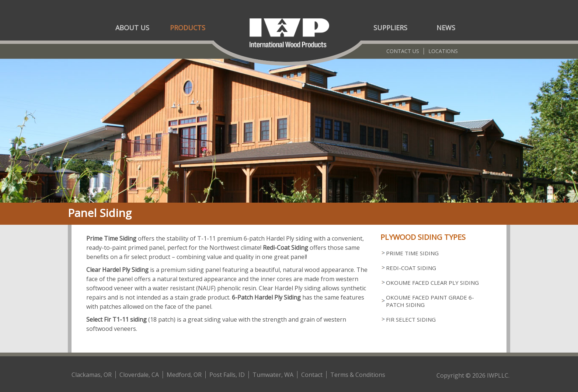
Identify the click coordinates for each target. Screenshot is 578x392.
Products (188, 28)
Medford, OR (184, 375)
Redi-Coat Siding (411, 268)
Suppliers (390, 28)
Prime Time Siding (412, 253)
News (446, 28)
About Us (132, 28)
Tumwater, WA (273, 375)
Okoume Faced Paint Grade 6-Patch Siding (430, 301)
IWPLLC (498, 375)
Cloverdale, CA (139, 375)
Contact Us (403, 51)
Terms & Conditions (358, 375)
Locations (443, 51)
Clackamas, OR (92, 375)
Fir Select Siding (411, 319)
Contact (312, 375)
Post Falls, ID (227, 375)
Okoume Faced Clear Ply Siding (432, 283)
